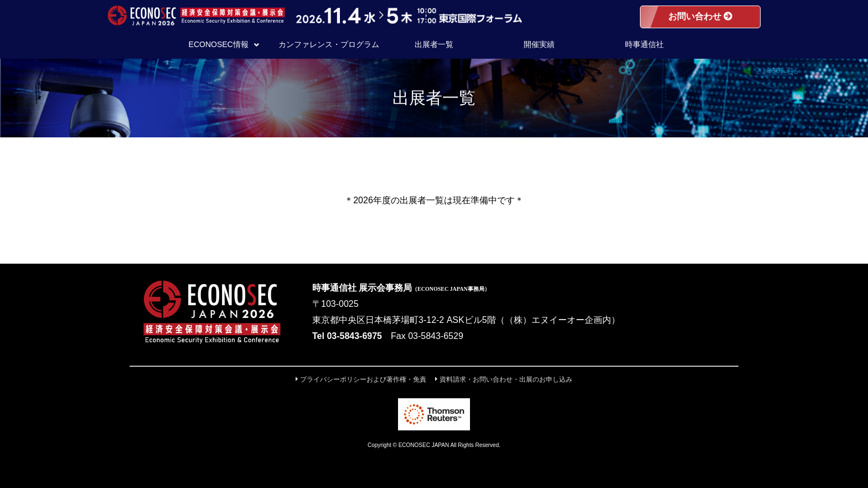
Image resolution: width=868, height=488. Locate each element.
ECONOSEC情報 (224, 44)
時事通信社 (644, 44)
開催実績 (539, 44)
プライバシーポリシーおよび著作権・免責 (361, 379)
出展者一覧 (434, 44)
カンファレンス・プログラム (329, 44)
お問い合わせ (700, 16)
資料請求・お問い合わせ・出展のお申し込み (504, 379)
